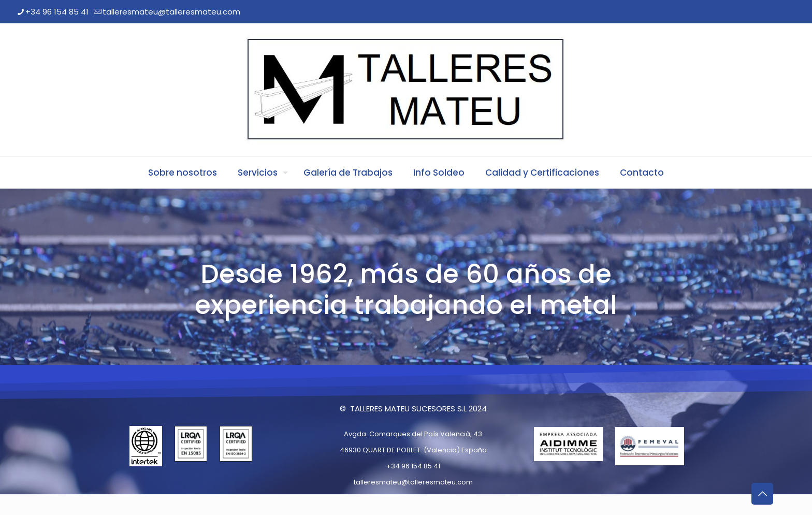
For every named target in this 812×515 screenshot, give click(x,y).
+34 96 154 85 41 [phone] (57, 12)
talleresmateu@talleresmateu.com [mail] (171, 12)
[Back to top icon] (762, 494)
